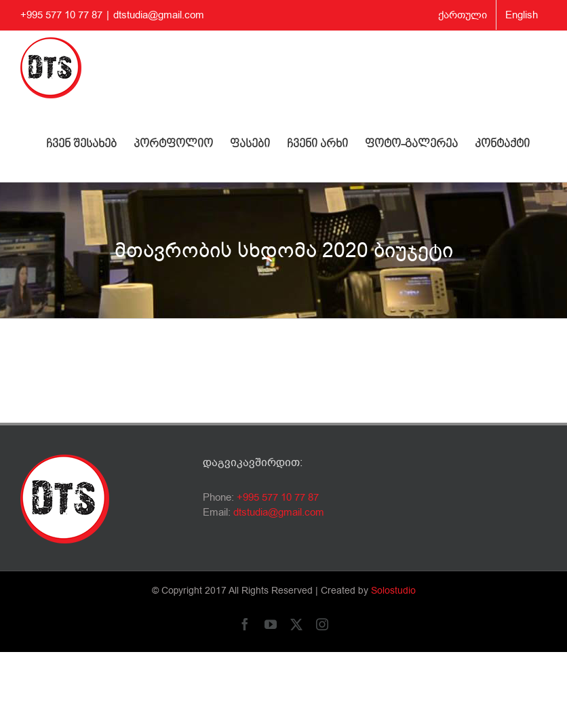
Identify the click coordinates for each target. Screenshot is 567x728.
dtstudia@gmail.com (159, 15)
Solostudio (393, 591)
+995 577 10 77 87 (278, 497)
